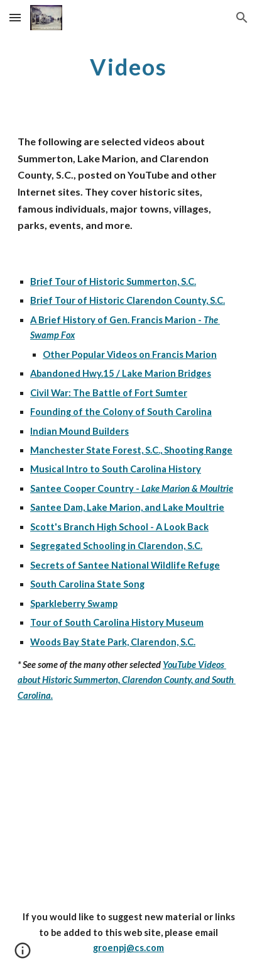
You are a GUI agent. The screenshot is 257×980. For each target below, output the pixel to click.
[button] (15, 17)
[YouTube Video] (128, 808)
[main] (128, 66)
